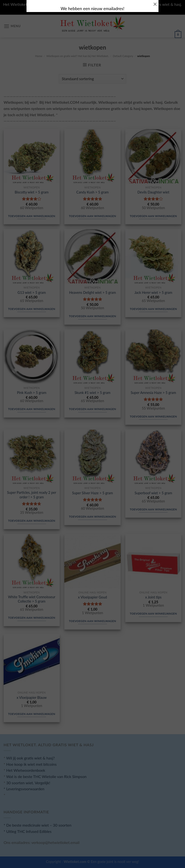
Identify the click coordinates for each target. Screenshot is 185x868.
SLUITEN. (42, 454)
